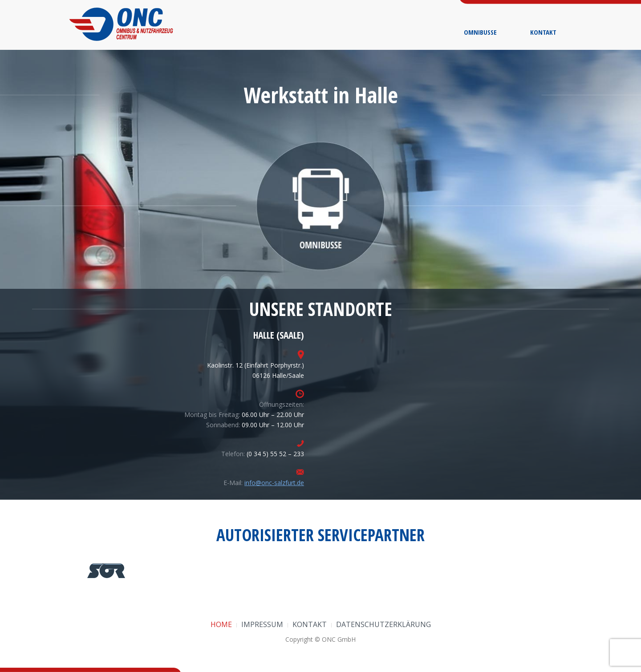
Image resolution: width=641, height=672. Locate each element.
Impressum (262, 624)
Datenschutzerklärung (383, 624)
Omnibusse (480, 32)
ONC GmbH (339, 639)
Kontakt (543, 32)
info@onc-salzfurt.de (274, 483)
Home (221, 624)
